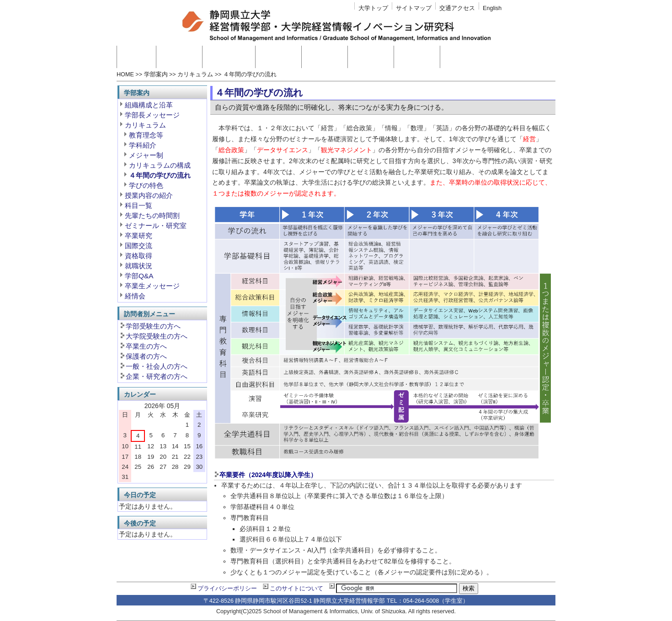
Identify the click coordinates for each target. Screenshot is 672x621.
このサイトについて (296, 589)
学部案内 (179, 57)
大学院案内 (229, 57)
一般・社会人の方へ (157, 366)
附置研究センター (477, 57)
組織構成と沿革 (149, 105)
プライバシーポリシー (227, 589)
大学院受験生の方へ (157, 336)
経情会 (135, 296)
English (492, 8)
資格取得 (139, 256)
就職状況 (139, 266)
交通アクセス (457, 8)
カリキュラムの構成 (160, 165)
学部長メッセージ (152, 115)
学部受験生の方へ (153, 326)
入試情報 (325, 57)
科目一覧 (139, 205)
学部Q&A (139, 276)
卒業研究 (139, 236)
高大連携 (371, 57)
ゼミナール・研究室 (156, 226)
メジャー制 (146, 155)
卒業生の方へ (146, 346)
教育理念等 (146, 135)
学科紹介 (143, 145)
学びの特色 (146, 185)
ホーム (136, 57)
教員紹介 (278, 57)
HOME (125, 74)
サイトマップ (414, 8)
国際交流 (139, 246)
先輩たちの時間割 (152, 215)
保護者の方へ (146, 356)
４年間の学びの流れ (250, 74)
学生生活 (417, 57)
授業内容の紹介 (149, 195)
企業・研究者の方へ (157, 376)
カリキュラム (195, 74)
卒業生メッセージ (152, 286)
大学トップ (373, 8)
